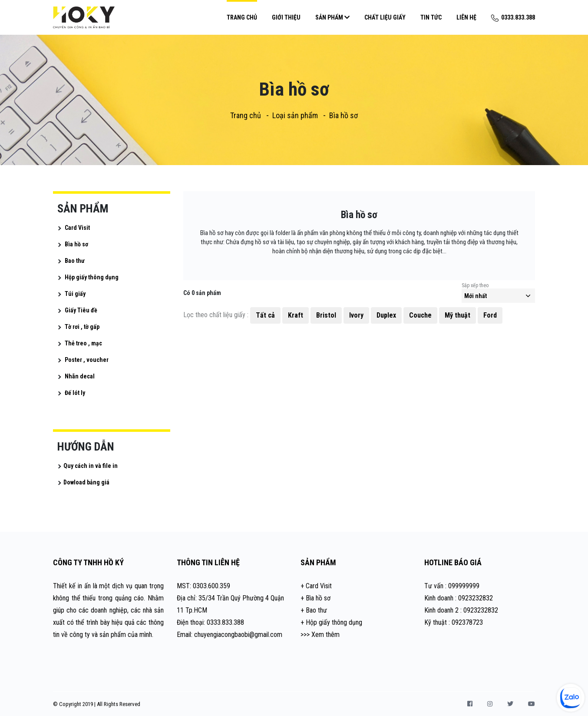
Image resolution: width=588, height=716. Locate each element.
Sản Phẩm (332, 17)
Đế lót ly (75, 393)
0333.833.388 (513, 17)
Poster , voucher (87, 360)
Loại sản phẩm (295, 115)
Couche (420, 315)
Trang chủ (242, 17)
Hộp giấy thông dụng (92, 277)
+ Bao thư (314, 610)
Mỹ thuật (458, 315)
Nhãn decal (80, 376)
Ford (490, 315)
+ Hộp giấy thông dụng (331, 622)
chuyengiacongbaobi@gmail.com (238, 635)
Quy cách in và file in (91, 466)
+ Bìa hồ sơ (315, 598)
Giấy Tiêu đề (81, 310)
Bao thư (75, 261)
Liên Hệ (466, 17)
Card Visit (77, 228)
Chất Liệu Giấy (385, 17)
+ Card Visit (316, 586)
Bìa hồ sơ (344, 115)
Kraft (296, 315)
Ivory (356, 315)
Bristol (326, 315)
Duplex (386, 315)
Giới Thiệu (286, 17)
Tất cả (265, 315)
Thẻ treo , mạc (83, 343)
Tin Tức (431, 17)
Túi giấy (75, 294)
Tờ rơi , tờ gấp (82, 327)
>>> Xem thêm (320, 635)
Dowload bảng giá (86, 482)
